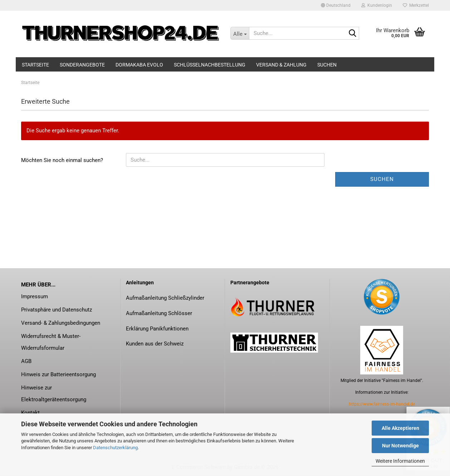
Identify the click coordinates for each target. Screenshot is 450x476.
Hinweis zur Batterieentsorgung (58, 374)
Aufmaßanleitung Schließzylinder (165, 298)
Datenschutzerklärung (115, 448)
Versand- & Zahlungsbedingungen (61, 323)
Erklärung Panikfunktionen (157, 329)
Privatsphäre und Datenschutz (57, 310)
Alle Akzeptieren (400, 428)
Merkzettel (416, 5)
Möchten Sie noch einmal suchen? (62, 160)
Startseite (35, 65)
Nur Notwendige (400, 446)
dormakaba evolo (139, 65)
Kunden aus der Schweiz (155, 344)
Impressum (35, 296)
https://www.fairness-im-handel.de (382, 404)
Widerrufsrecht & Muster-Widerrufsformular (51, 342)
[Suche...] (240, 33)
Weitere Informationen (400, 461)
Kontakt (30, 413)
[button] (336, 5)
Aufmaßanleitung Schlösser (159, 313)
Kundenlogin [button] (377, 5)
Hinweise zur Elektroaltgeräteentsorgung (54, 394)
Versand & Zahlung (281, 65)
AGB (26, 361)
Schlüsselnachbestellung (210, 65)
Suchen (327, 65)
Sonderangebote (82, 65)
